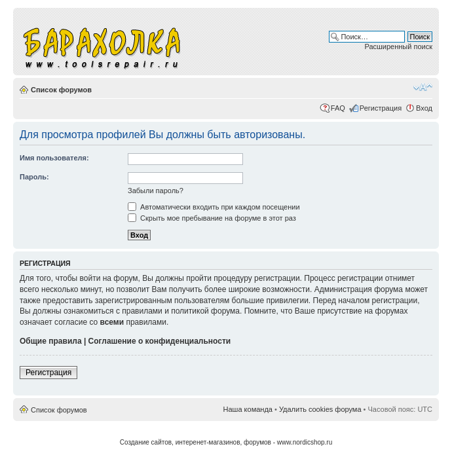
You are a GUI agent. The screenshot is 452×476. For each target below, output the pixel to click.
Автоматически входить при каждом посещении (214, 207)
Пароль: (34, 177)
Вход (424, 108)
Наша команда (248, 409)
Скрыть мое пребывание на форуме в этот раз (212, 218)
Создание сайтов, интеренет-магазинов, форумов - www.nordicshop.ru (226, 442)
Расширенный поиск (398, 46)
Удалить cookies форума (320, 409)
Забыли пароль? (156, 191)
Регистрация (381, 108)
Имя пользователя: (54, 158)
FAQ (338, 108)
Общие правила (51, 341)
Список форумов (61, 90)
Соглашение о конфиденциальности (160, 341)
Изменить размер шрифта (423, 87)
